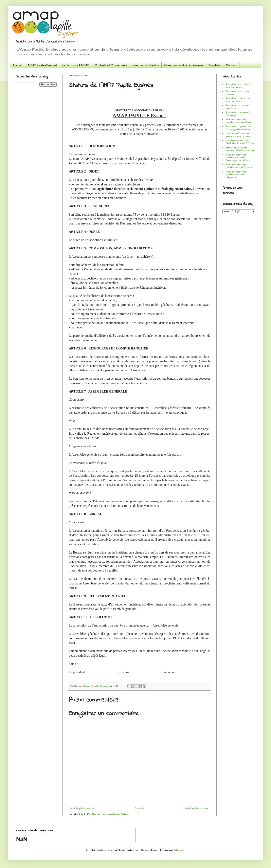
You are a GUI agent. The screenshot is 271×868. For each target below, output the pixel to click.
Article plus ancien (197, 808)
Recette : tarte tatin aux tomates (238, 86)
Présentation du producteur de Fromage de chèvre (238, 158)
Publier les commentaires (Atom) (109, 814)
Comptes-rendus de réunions (184, 65)
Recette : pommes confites (237, 107)
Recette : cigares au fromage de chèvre (238, 128)
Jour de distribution (146, 65)
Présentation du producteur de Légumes (236, 175)
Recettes (214, 65)
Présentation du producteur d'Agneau (239, 166)
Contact (231, 65)
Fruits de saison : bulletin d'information (240, 149)
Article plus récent (82, 808)
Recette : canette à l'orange (238, 114)
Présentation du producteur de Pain (238, 121)
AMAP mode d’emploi (42, 65)
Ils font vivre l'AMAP (76, 65)
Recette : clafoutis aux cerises (238, 100)
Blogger (179, 850)
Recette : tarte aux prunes (237, 93)
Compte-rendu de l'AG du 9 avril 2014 (240, 142)
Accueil (17, 65)
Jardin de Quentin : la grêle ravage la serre (239, 135)
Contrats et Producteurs (111, 65)
